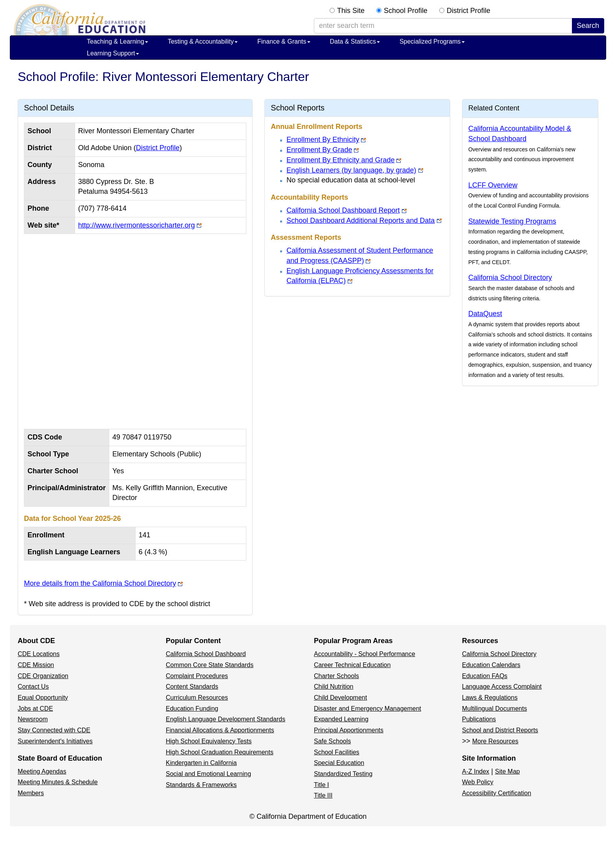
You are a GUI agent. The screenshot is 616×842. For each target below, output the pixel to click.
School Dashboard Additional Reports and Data (360, 221)
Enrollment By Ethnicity (323, 140)
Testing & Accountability (203, 41)
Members (31, 793)
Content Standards (192, 687)
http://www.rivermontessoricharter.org (137, 225)
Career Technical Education (352, 665)
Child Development (340, 698)
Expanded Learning (341, 719)
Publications (479, 719)
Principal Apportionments (349, 730)
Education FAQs (485, 676)
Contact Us (33, 687)
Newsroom (33, 719)
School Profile (406, 11)
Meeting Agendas (42, 771)
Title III (323, 795)
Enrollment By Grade (319, 150)
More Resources (495, 741)
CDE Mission (36, 665)
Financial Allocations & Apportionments (220, 730)
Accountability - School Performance (365, 654)
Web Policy (478, 782)
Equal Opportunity (43, 698)
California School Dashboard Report (343, 210)
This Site (351, 11)
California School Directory (510, 278)
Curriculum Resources (197, 698)
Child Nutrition (334, 687)
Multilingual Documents (494, 709)
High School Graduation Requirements (220, 752)
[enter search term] (443, 26)
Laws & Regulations (490, 698)
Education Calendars (491, 665)
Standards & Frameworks (201, 785)
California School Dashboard (206, 654)
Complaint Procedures (197, 676)
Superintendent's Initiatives (55, 741)
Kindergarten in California (201, 763)
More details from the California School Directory (100, 583)
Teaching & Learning (117, 41)
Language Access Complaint (502, 687)
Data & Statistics (355, 41)
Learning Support (113, 53)
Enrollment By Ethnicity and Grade (340, 160)
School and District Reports (500, 730)
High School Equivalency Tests (209, 741)
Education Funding (192, 709)
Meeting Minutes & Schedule (58, 782)
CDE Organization (43, 676)
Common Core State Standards (210, 665)
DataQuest (485, 314)
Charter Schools (336, 676)
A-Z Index (476, 771)
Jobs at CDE (35, 709)
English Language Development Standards (225, 719)
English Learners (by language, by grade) (351, 170)
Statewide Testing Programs (512, 221)
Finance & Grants (284, 41)
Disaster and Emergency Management (368, 709)
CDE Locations (39, 654)
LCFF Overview (493, 185)
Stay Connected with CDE (54, 730)
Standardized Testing (343, 774)
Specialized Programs (432, 41)
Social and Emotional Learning (208, 774)
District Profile (468, 11)
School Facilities (337, 752)
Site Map (507, 771)
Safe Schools (332, 741)
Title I (322, 785)
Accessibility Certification (497, 793)
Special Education (339, 763)
